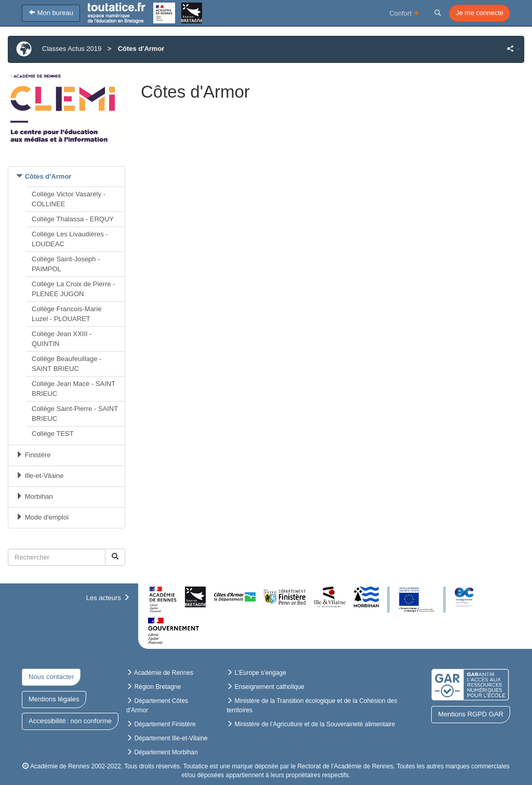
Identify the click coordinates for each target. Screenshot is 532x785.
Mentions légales (54, 699)
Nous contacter (51, 677)
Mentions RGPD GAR (471, 714)
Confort (404, 13)
